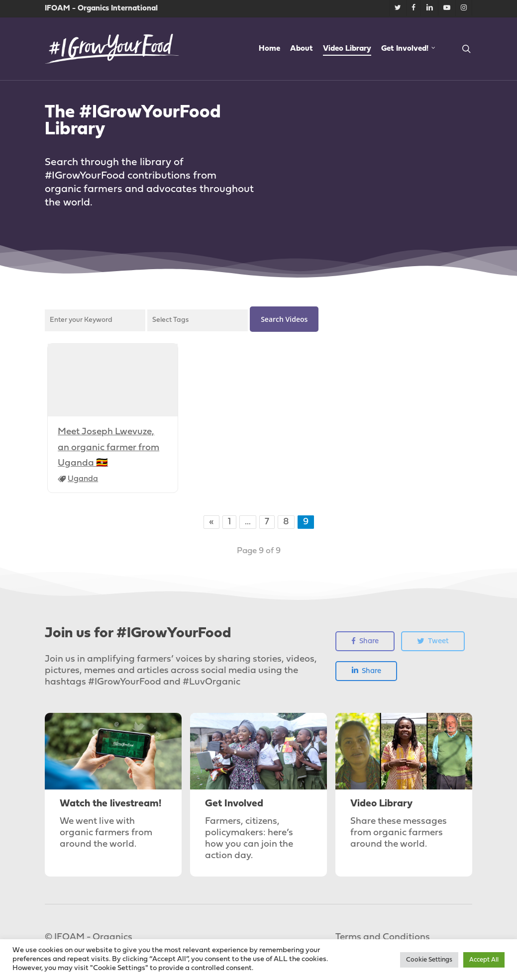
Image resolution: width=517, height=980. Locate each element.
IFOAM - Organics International (101, 8)
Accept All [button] (484, 960)
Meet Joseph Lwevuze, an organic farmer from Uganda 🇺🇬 (108, 448)
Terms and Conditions (383, 937)
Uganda (83, 479)
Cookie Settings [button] (429, 960)
